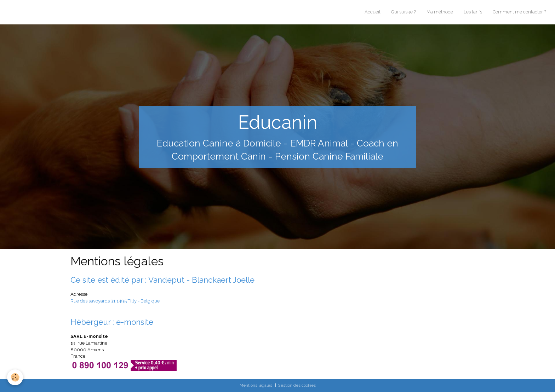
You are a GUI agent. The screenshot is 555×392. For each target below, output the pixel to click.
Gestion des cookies (297, 385)
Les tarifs (473, 12)
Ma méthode (440, 12)
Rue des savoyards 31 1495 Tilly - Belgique (115, 301)
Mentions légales (256, 385)
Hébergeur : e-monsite (112, 322)
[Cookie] (15, 377)
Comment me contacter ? (519, 12)
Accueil (373, 12)
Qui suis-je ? (404, 12)
